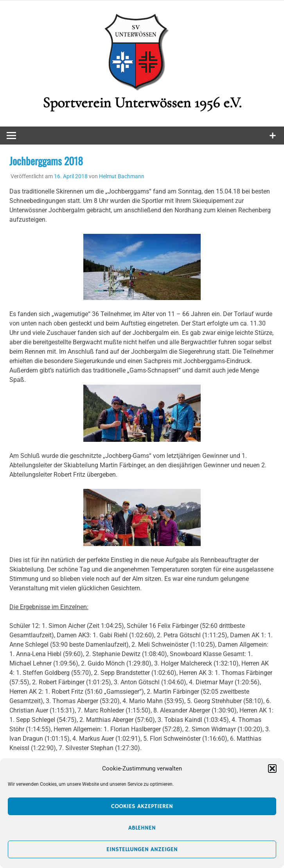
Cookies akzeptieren (142, 806)
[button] (272, 769)
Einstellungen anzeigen (142, 849)
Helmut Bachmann (122, 176)
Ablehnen (142, 828)
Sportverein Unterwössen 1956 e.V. (142, 103)
